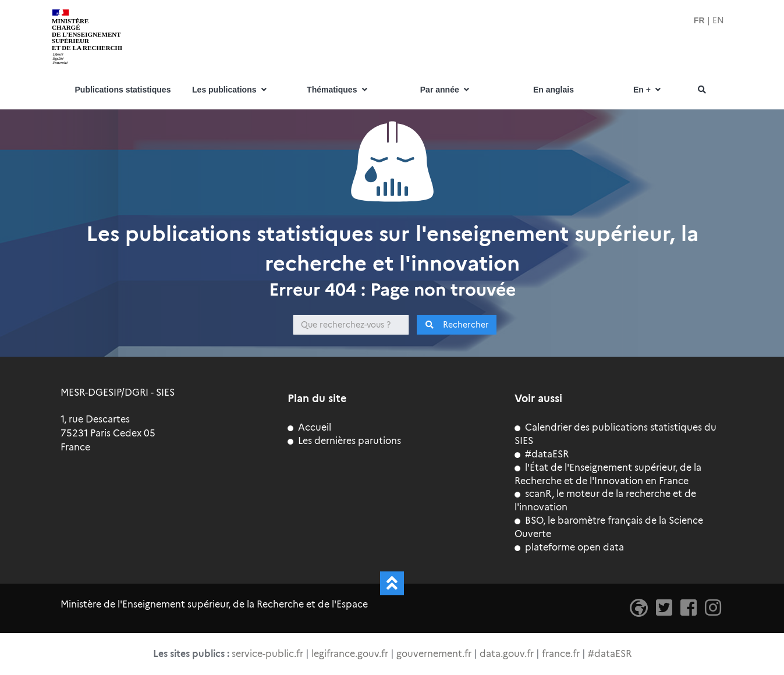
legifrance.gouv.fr (350, 654)
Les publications (230, 90)
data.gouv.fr (507, 654)
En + (648, 90)
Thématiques (338, 90)
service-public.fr (267, 654)
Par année (446, 90)
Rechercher (457, 325)
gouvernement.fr (434, 654)
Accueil (309, 427)
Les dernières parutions (344, 441)
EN (718, 20)
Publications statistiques (123, 90)
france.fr (561, 654)
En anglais (554, 90)
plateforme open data (569, 547)
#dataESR (542, 454)
